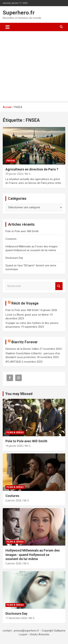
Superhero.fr (19, 13)
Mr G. (28, 174)
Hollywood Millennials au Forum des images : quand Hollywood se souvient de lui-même (33, 555)
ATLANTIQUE (13, 362)
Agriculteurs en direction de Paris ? (32, 169)
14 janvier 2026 (14, 446)
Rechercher (59, 286)
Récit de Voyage (25, 303)
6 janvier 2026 (13, 501)
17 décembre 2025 (16, 618)
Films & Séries (15, 432)
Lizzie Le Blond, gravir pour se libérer (27, 315)
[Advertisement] (34, 67)
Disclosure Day (14, 258)
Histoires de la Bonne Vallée (22, 349)
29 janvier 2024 (14, 174)
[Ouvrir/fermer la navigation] (8, 27)
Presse (11, 161)
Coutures (11, 239)
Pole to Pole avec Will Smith (22, 231)
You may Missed (19, 394)
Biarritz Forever (25, 342)
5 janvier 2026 (13, 563)
